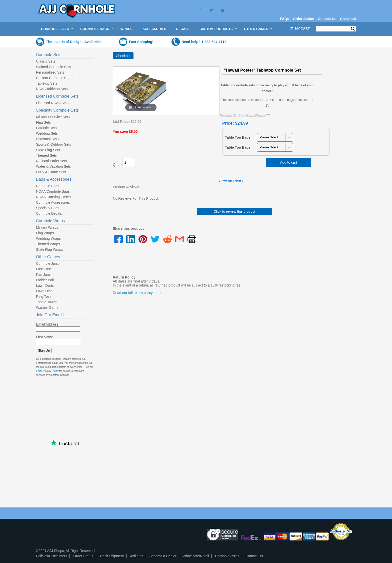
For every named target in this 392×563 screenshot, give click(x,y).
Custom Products (216, 29)
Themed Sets (46, 155)
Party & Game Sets (51, 172)
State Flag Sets (48, 150)
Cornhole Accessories (53, 202)
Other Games (256, 29)
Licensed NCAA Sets (52, 103)
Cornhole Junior (48, 263)
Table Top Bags (238, 137)
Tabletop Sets (47, 83)
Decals (183, 29)
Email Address (47, 324)
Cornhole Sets (55, 29)
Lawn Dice (44, 291)
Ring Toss (44, 297)
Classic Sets (46, 61)
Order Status (303, 19)
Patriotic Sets (46, 128)
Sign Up (44, 350)
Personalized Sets (50, 72)
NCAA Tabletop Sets (52, 89)
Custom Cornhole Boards (56, 78)
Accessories (154, 29)
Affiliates (137, 556)
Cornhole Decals (49, 213)
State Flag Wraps (49, 249)
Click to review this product (234, 211)
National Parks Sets (51, 161)
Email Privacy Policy (47, 371)
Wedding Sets (47, 133)
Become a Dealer (163, 556)
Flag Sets (43, 122)
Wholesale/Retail (196, 556)
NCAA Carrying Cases (53, 197)
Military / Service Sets (53, 117)
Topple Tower (46, 302)
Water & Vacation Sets (53, 166)
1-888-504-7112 (214, 42)
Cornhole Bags (95, 29)
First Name (44, 337)
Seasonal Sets (47, 139)
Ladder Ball (45, 280)
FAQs (285, 19)
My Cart (302, 28)
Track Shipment (112, 556)
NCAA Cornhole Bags (53, 191)
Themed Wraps (48, 244)
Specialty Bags (48, 208)
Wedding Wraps (48, 238)
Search (353, 29)
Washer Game (47, 308)
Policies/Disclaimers (51, 556)
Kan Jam (43, 274)
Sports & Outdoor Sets (53, 144)
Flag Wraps (45, 233)
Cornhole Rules (227, 556)
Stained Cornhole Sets (53, 67)
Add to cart (288, 162)
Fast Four (43, 269)
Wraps (126, 29)
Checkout (348, 19)
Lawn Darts (45, 286)
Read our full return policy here (137, 293)
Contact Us (327, 19)
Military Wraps (47, 227)
